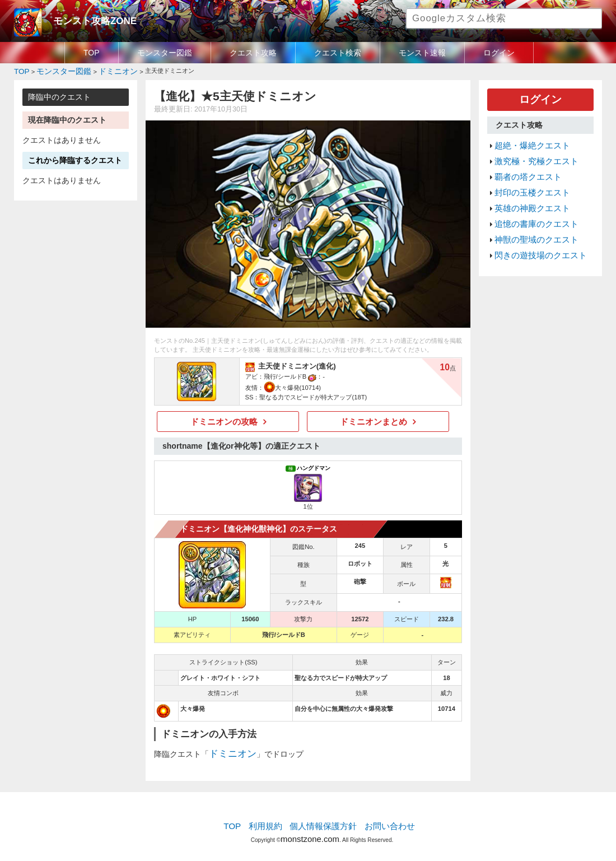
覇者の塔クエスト (524, 167)
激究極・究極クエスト (531, 153)
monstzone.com (310, 829)
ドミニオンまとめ (374, 418)
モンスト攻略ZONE (88, 20)
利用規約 (272, 819)
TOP (92, 53)
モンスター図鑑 (165, 53)
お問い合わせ (381, 819)
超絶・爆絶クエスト (527, 140)
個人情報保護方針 (323, 819)
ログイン (499, 53)
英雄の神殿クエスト (527, 193)
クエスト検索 (338, 53)
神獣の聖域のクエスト (531, 220)
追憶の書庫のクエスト (531, 207)
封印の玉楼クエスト (527, 180)
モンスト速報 (422, 53)
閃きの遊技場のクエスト (535, 234)
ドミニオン (228, 749)
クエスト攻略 (253, 53)
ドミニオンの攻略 (224, 418)
